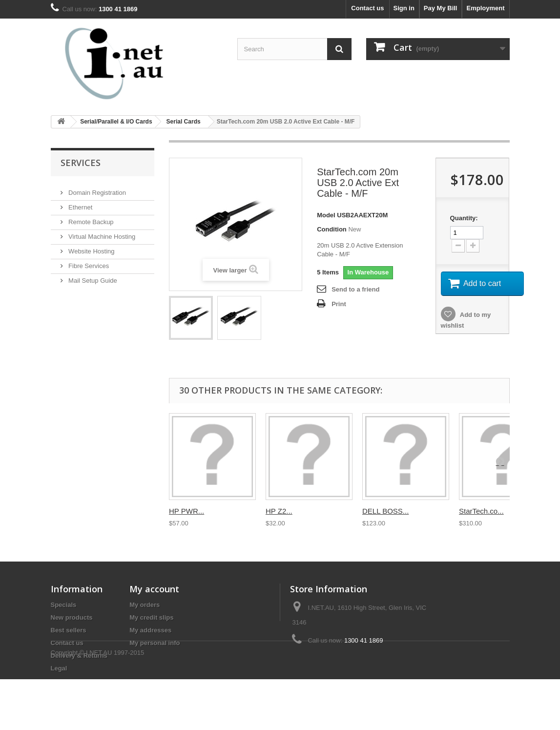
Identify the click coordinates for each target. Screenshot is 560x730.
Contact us (367, 8)
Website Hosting (91, 247)
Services (81, 163)
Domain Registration (96, 189)
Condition (332, 229)
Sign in (404, 8)
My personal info (155, 643)
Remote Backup (90, 218)
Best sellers (69, 630)
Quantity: (464, 218)
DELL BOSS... (385, 511)
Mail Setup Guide (92, 277)
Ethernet (80, 203)
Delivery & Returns (79, 656)
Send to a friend (355, 289)
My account (154, 589)
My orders (145, 605)
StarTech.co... (481, 511)
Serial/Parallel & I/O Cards (116, 122)
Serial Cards (184, 122)
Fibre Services (88, 262)
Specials (64, 605)
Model (326, 215)
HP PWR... (187, 511)
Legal (59, 668)
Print (339, 304)
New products (72, 617)
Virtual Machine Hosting (101, 233)
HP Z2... (279, 511)
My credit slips (151, 617)
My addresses (150, 630)
